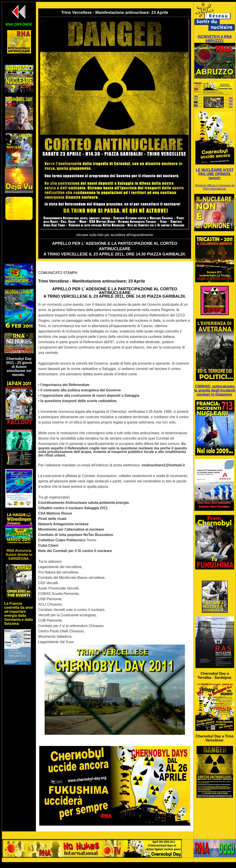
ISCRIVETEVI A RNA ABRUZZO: (215, 39)
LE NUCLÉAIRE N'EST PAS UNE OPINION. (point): (215, 174)
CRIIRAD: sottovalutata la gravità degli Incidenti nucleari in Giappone (215, 390)
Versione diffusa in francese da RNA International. (215, 187)
